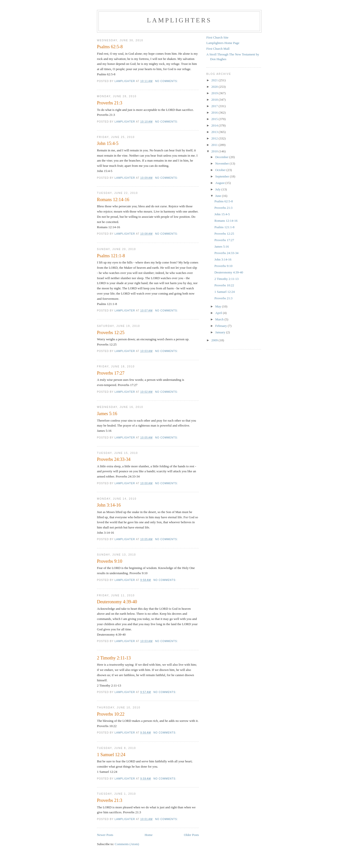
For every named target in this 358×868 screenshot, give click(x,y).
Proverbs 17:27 (111, 373)
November (223, 163)
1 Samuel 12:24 (111, 755)
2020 (215, 87)
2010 (215, 151)
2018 (215, 100)
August (220, 183)
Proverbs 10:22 (111, 714)
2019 (215, 93)
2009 (215, 340)
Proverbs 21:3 (110, 103)
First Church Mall (218, 49)
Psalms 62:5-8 (110, 47)
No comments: (167, 81)
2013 (215, 132)
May (219, 306)
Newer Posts (105, 835)
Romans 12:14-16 (113, 200)
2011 (215, 145)
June (219, 196)
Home (149, 835)
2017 (215, 106)
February (222, 326)
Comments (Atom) (127, 844)
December (222, 157)
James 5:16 (107, 414)
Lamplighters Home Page (223, 43)
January (221, 332)
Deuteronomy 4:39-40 (117, 602)
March (220, 319)
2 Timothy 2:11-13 (114, 658)
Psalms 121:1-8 (111, 256)
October (221, 170)
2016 (215, 112)
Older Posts (191, 835)
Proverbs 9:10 (110, 561)
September (223, 176)
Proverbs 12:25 (111, 333)
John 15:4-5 (108, 143)
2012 (215, 138)
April (219, 313)
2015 (215, 119)
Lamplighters (179, 20)
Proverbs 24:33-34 (114, 459)
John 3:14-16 (109, 505)
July (218, 189)
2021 (215, 80)
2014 (215, 125)
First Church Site (217, 37)
